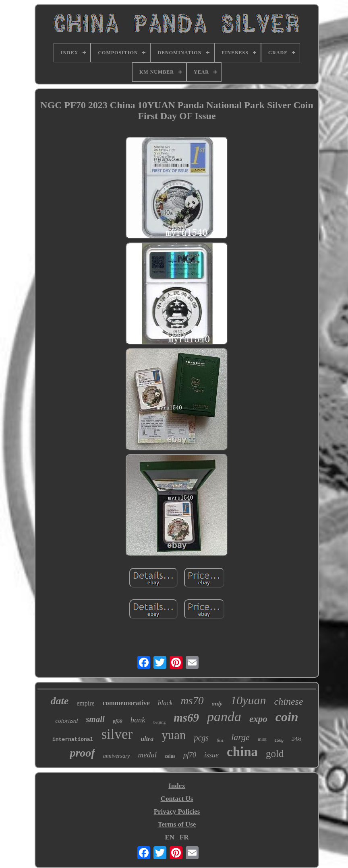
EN (170, 837)
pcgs (201, 738)
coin (287, 717)
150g (279, 740)
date (59, 701)
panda (224, 717)
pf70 (190, 755)
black (165, 703)
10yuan (248, 700)
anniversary (117, 756)
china (242, 752)
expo (258, 719)
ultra (147, 739)
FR (184, 837)
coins (170, 756)
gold (275, 754)
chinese (289, 701)
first (220, 740)
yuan (174, 735)
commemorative (126, 703)
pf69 (118, 721)
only (217, 703)
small (95, 719)
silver (117, 734)
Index (177, 786)
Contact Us (177, 799)
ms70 (192, 701)
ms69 (186, 718)
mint (262, 739)
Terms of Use (177, 824)
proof (82, 753)
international (73, 739)
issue (211, 755)
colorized (66, 721)
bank (138, 720)
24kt (296, 739)
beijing (160, 722)
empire (85, 703)
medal (147, 755)
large (240, 737)
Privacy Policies (177, 811)
